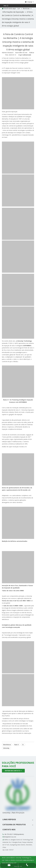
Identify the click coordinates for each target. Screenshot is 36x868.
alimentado (27, 55)
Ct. (23, 745)
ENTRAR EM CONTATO (13, 771)
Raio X (17, 745)
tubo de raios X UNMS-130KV (13, 606)
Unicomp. (6, 748)
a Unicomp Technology (24, 341)
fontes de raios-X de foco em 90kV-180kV (16, 601)
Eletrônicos (7, 745)
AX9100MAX (27, 346)
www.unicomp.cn (29, 860)
